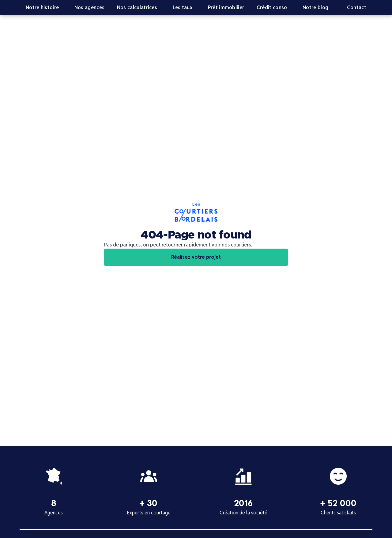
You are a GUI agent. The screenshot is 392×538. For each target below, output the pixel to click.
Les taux (183, 8)
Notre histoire (42, 8)
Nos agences (89, 8)
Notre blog (315, 8)
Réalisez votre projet (196, 257)
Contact (357, 8)
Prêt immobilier (226, 8)
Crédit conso (272, 8)
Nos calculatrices (137, 8)
